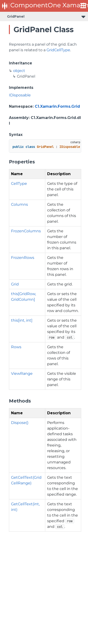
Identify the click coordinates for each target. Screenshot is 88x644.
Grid (15, 284)
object (19, 71)
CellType (19, 184)
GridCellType (58, 50)
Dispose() (20, 423)
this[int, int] (22, 320)
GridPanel (16, 16)
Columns (19, 204)
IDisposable (20, 95)
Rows (16, 347)
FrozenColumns (26, 231)
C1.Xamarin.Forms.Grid (57, 106)
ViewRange (22, 373)
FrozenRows (23, 258)
